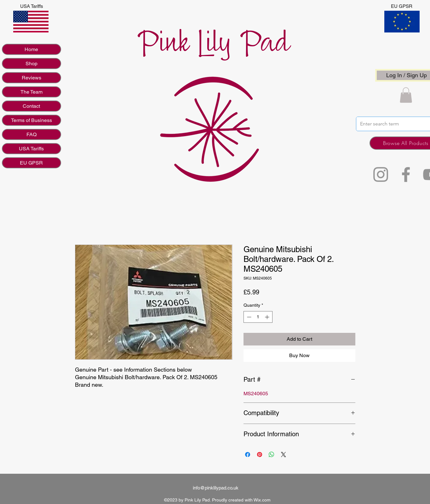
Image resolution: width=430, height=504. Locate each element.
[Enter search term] (392, 124)
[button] (406, 95)
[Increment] (268, 317)
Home (31, 49)
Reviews (32, 78)
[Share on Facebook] (248, 455)
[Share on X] (284, 455)
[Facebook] (406, 174)
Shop (32, 64)
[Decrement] (248, 317)
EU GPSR (31, 163)
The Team (32, 92)
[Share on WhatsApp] (272, 455)
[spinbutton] (258, 317)
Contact (31, 106)
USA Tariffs (31, 149)
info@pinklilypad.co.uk (216, 488)
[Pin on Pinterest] (260, 455)
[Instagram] (381, 174)
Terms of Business (32, 120)
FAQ (32, 134)
